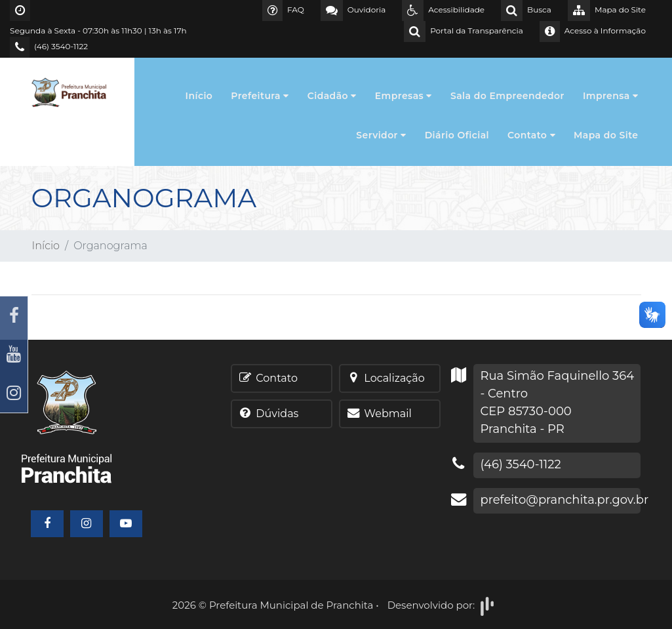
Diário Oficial (457, 135)
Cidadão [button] (332, 96)
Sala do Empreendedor (507, 96)
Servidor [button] (381, 135)
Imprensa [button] (611, 96)
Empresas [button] (404, 96)
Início (199, 96)
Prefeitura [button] (260, 96)
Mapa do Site (606, 135)
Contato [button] (531, 135)
